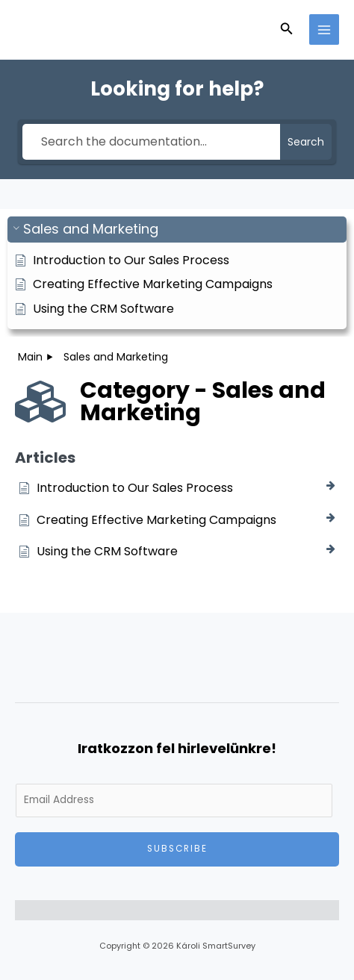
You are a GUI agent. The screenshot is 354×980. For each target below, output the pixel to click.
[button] (287, 30)
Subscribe (177, 849)
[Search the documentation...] (152, 142)
